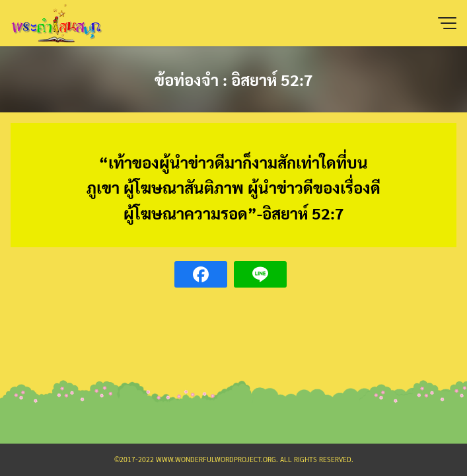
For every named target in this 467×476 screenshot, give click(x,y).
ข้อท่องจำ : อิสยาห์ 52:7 (234, 79)
